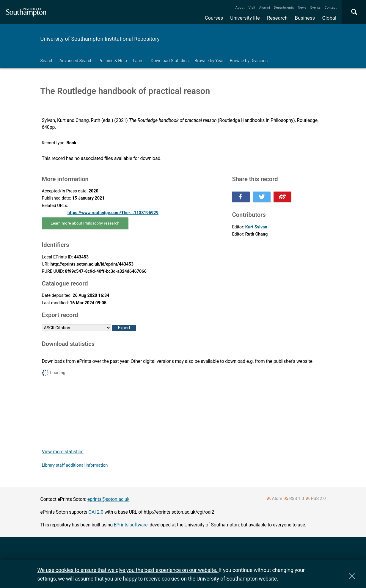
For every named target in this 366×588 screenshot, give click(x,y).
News (302, 7)
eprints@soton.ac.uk (109, 499)
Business (305, 18)
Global (329, 18)
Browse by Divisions (249, 61)
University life (245, 18)
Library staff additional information (75, 465)
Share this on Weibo (282, 197)
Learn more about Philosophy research (85, 223)
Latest (139, 61)
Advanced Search (76, 61)
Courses (214, 18)
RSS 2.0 (318, 499)
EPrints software (131, 525)
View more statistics (63, 452)
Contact (330, 7)
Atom (277, 499)
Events (316, 7)
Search (47, 61)
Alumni (264, 7)
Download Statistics (170, 61)
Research (277, 18)
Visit (252, 7)
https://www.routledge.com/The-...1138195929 (113, 213)
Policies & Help (113, 61)
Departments (284, 7)
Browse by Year (209, 61)
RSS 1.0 (297, 499)
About (240, 7)
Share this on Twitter (262, 197)
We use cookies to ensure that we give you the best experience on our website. (128, 570)
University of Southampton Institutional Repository (100, 39)
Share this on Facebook (241, 197)
